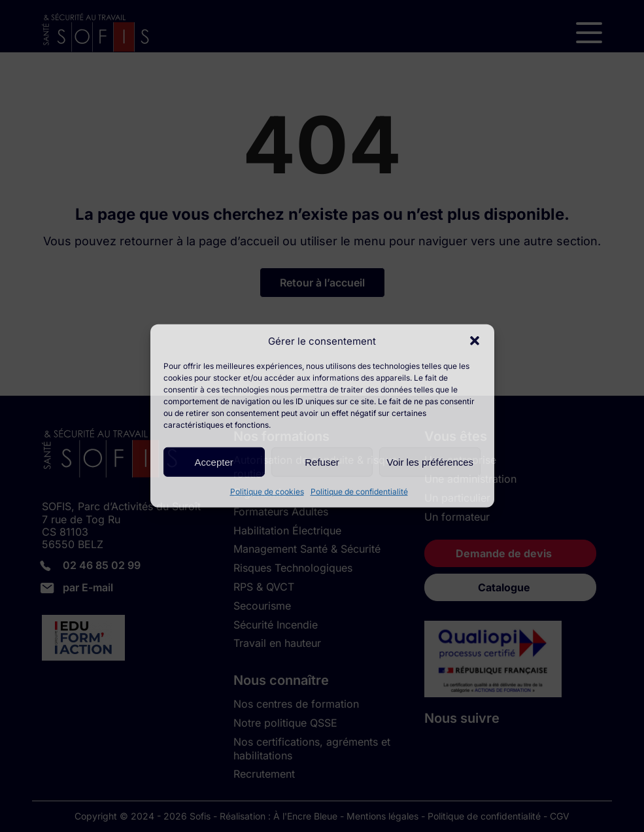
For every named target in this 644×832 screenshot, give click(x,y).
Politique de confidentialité (359, 492)
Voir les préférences (431, 461)
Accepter (214, 461)
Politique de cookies (267, 492)
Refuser (322, 461)
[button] (475, 341)
